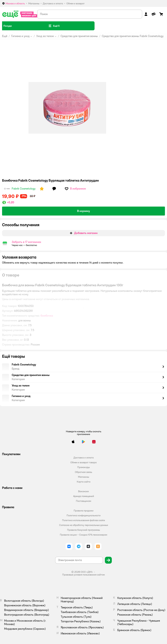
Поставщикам (83, 501)
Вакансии (83, 491)
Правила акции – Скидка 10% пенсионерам (83, 535)
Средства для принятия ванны (79, 36)
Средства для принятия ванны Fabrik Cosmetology (133, 36)
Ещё (5, 36)
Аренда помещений (84, 496)
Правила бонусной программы (83, 530)
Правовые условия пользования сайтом (83, 575)
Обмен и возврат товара (83, 462)
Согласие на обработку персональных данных (84, 525)
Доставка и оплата (84, 458)
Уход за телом (45, 36)
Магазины (83, 477)
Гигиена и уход (20, 36)
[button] (54, 26)
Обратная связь (83, 472)
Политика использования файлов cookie (83, 520)
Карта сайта (84, 482)
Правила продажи (84, 511)
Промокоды (83, 467)
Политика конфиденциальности (84, 515)
